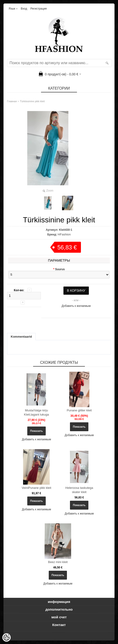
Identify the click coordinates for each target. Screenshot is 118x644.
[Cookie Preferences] (7, 637)
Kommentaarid (21, 337)
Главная (12, 101)
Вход (24, 9)
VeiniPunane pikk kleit (36, 488)
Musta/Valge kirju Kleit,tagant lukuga (36, 412)
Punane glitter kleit (79, 410)
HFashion (64, 234)
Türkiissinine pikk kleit (32, 101)
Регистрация (38, 9)
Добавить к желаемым (76, 306)
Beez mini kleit (58, 562)
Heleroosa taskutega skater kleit (79, 490)
